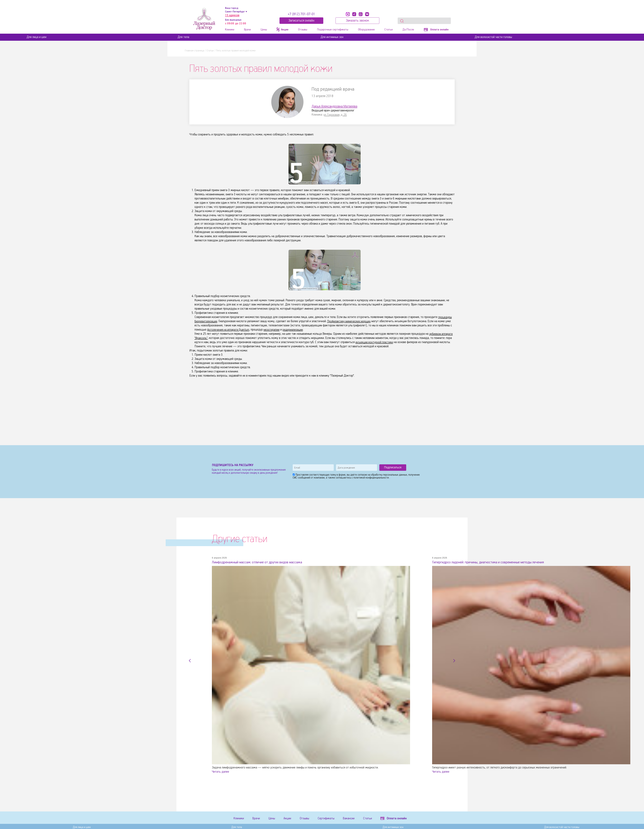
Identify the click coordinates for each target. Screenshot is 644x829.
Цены (264, 30)
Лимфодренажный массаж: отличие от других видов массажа (262, 562)
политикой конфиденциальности (371, 478)
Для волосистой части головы (493, 37)
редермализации (295, 330)
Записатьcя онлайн (301, 21)
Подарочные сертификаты (333, 30)
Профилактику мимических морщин (350, 321)
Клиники (230, 30)
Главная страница (194, 51)
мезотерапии (274, 330)
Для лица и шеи (36, 37)
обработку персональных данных (389, 475)
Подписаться (393, 467)
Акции (291, 819)
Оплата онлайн (436, 30)
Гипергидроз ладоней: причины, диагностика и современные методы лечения (495, 562)
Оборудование (366, 30)
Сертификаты (332, 819)
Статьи (389, 30)
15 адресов (232, 15)
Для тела (183, 37)
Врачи (247, 30)
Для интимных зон (332, 37)
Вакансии (356, 819)
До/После (408, 30)
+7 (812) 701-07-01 (301, 14)
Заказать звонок (357, 21)
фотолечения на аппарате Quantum (229, 330)
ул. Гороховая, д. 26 (336, 115)
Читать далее (220, 772)
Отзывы (303, 30)
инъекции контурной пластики (375, 342)
